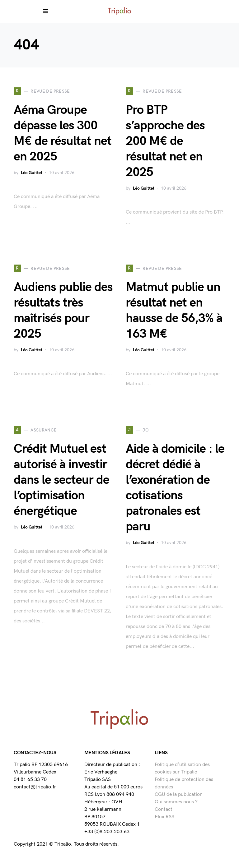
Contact (164, 809)
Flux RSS (164, 817)
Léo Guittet (32, 173)
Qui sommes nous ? (176, 802)
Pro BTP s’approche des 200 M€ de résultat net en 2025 (165, 141)
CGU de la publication (179, 794)
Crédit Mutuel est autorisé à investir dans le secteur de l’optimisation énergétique (61, 480)
